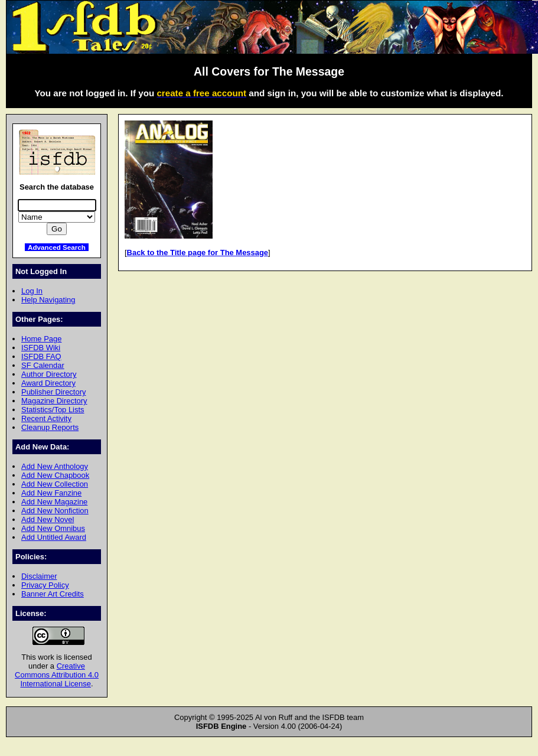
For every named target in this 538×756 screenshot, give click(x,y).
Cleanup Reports (50, 427)
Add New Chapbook (55, 475)
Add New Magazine (54, 502)
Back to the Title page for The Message (198, 252)
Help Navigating (48, 300)
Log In (32, 291)
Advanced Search (57, 247)
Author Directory (49, 374)
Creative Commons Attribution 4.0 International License (57, 675)
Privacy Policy (45, 585)
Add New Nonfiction (55, 511)
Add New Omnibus (53, 528)
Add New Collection (55, 484)
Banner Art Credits (53, 594)
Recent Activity (46, 418)
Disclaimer (39, 576)
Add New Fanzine (51, 493)
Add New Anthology (55, 466)
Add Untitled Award (54, 537)
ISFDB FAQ (41, 356)
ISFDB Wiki (41, 348)
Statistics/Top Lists (53, 410)
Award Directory (48, 383)
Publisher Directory (53, 392)
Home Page (41, 339)
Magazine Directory (54, 401)
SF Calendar (43, 365)
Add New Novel (48, 519)
